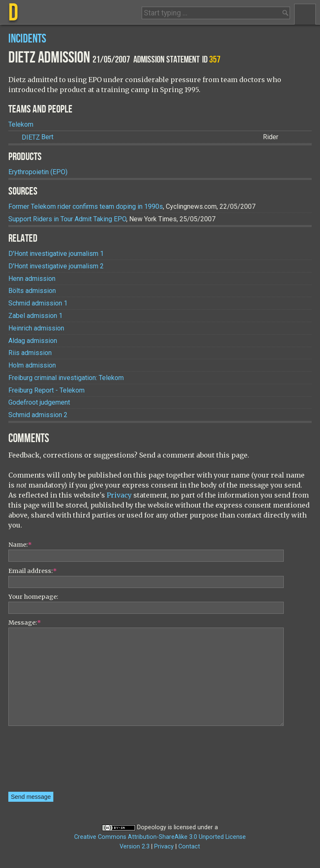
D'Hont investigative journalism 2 (56, 266)
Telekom (21, 124)
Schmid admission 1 (38, 303)
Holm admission (32, 365)
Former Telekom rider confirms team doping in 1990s (86, 206)
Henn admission (32, 279)
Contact (189, 847)
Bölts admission (32, 291)
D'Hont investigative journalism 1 (56, 254)
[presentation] (42, 762)
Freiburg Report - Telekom (46, 390)
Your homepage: (33, 597)
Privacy (119, 495)
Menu (305, 14)
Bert (37, 137)
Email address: (32, 571)
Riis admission (30, 353)
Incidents (27, 39)
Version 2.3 (135, 847)
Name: (20, 545)
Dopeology (152, 827)
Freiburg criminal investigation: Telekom (66, 378)
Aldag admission (33, 341)
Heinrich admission (36, 328)
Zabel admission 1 (35, 316)
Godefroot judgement (39, 402)
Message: (25, 623)
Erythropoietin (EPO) (38, 172)
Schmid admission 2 (38, 415)
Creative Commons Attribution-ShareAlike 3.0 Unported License (160, 837)
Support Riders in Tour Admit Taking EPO (67, 219)
